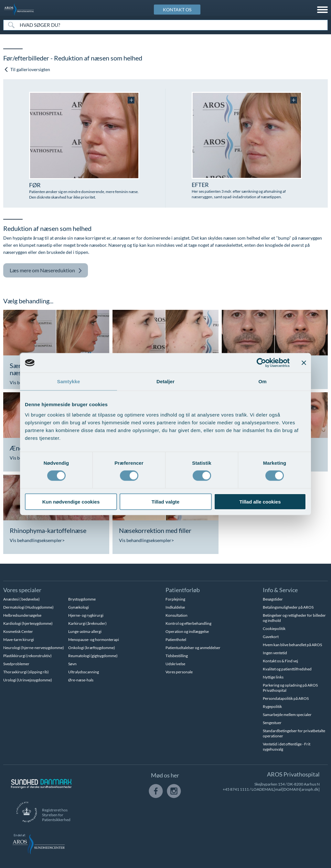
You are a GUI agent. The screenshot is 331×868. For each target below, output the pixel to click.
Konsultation (176, 615)
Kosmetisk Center (18, 631)
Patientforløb (183, 590)
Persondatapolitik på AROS (286, 698)
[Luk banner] (304, 363)
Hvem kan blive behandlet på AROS (292, 645)
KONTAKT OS (177, 10)
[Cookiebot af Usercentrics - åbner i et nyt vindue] (261, 363)
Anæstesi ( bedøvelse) (21, 599)
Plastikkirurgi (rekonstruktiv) (27, 656)
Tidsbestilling (177, 656)
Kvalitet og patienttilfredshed (287, 669)
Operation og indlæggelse (187, 631)
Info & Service (280, 590)
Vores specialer (22, 590)
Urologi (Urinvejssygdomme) (28, 680)
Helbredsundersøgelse (22, 615)
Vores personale (179, 672)
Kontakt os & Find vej (280, 661)
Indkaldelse (175, 607)
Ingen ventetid (275, 653)
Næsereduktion (46, 271)
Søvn (72, 664)
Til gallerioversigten (27, 69)
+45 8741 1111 (236, 789)
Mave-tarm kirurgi (19, 640)
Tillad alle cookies (260, 501)
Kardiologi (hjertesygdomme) (28, 623)
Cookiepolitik (274, 629)
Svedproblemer (16, 664)
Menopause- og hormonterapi (94, 640)
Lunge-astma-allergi (85, 631)
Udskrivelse (175, 664)
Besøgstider (273, 599)
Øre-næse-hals (81, 680)
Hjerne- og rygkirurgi (86, 615)
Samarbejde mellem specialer (287, 715)
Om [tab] (262, 381)
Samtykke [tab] (69, 381)
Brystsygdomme (82, 599)
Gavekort (271, 637)
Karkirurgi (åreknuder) (87, 623)
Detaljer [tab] (165, 381)
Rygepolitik (272, 706)
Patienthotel (176, 640)
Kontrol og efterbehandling (188, 623)
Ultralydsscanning (84, 672)
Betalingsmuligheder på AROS (288, 607)
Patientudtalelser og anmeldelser (193, 648)
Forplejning (175, 599)
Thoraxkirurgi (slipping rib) (26, 672)
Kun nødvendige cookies (71, 501)
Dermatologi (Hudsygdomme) (28, 607)
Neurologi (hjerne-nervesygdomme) (34, 648)
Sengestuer (272, 723)
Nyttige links (273, 677)
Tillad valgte (165, 501)
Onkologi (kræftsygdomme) (92, 648)
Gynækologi (79, 607)
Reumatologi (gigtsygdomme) (93, 656)
